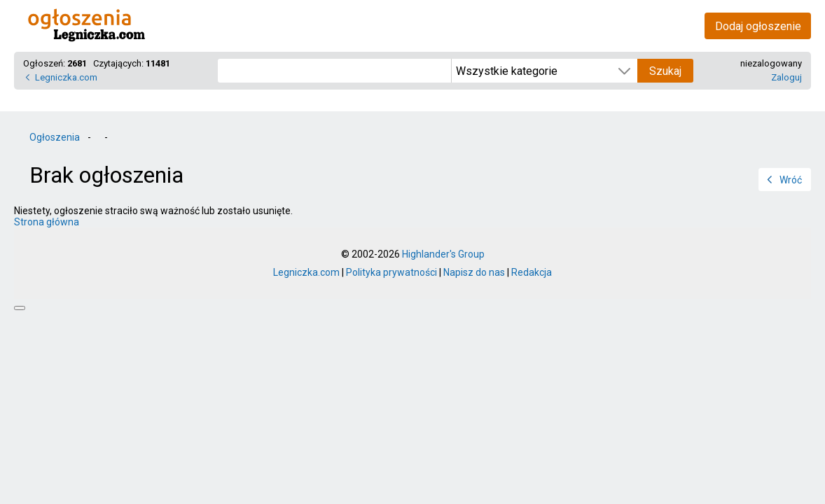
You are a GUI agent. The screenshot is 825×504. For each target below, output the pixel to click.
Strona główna (47, 222)
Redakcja (532, 272)
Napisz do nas (474, 272)
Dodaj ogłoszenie (758, 26)
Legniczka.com (66, 77)
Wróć (791, 180)
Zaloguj (786, 77)
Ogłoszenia (55, 137)
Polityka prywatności (391, 272)
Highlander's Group (443, 254)
